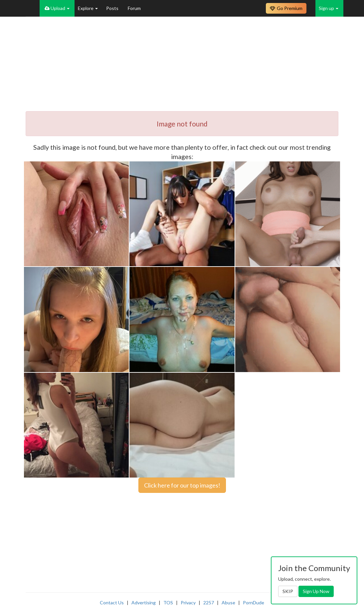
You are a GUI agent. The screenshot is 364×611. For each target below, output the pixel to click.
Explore (88, 8)
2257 (209, 603)
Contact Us (112, 603)
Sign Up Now (316, 591)
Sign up (329, 8)
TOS (168, 603)
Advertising (144, 603)
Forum (134, 8)
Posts (113, 8)
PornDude (254, 603)
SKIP (288, 591)
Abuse (228, 603)
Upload (57, 8)
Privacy (188, 603)
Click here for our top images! (182, 485)
